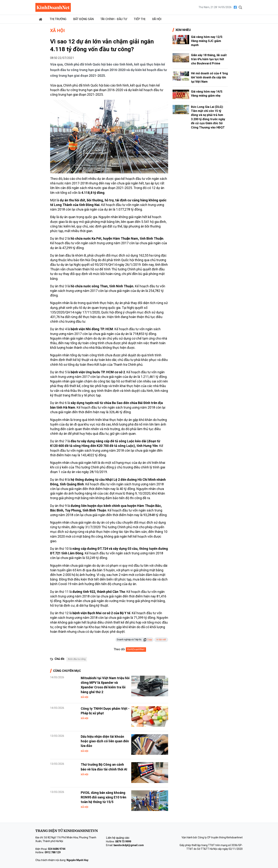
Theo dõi (119, 649)
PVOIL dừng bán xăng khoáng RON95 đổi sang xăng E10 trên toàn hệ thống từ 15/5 (104, 797)
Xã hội (157, 19)
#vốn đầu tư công (77, 659)
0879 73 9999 (123, 841)
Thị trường (58, 19)
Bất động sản (83, 19)
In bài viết (161, 640)
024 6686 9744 (57, 849)
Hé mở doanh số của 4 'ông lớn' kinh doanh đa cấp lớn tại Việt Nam (209, 77)
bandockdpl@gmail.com (129, 845)
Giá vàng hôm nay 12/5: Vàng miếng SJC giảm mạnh (207, 41)
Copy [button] (148, 640)
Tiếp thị (140, 19)
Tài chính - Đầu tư (114, 19)
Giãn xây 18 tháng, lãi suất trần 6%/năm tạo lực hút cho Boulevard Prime (209, 59)
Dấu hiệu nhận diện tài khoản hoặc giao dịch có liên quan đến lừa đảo (105, 741)
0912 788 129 (53, 852)
